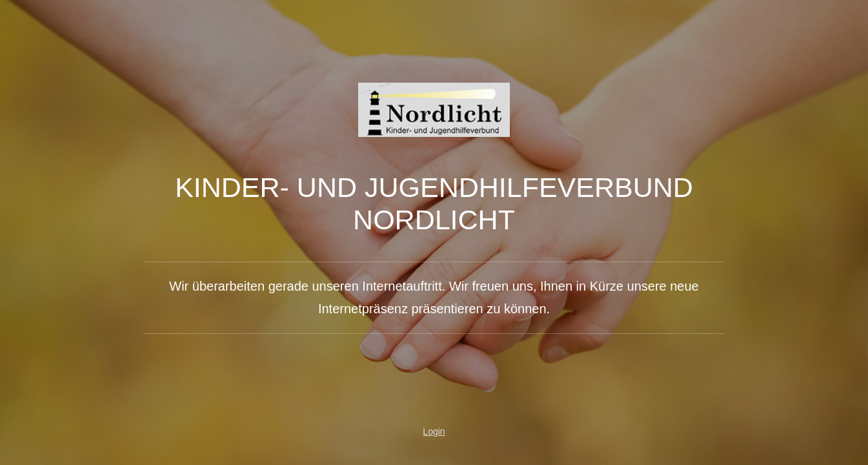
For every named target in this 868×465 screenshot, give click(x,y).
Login (434, 431)
